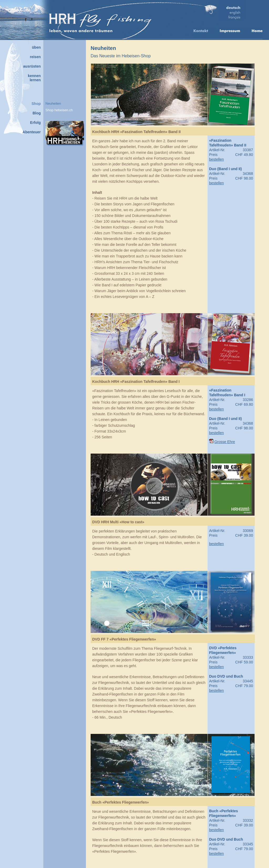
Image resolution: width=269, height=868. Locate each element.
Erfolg (35, 123)
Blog (37, 113)
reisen (35, 57)
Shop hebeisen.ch (59, 110)
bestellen (216, 159)
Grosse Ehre (225, 442)
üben (36, 47)
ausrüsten (32, 66)
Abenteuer (32, 132)
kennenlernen (34, 78)
